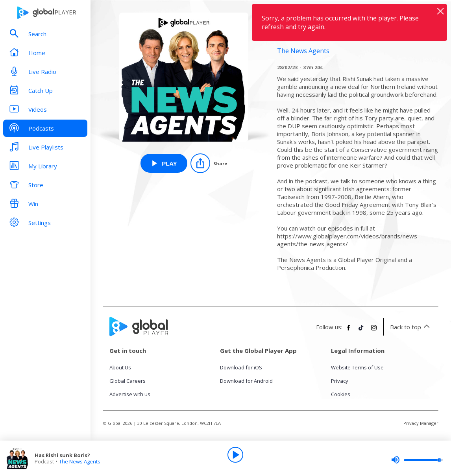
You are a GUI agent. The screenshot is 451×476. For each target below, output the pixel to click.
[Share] (209, 163)
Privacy (340, 381)
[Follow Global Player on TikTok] (361, 331)
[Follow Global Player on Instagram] (374, 331)
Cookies (341, 394)
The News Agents (80, 461)
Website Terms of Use (357, 367)
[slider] (417, 460)
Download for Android (246, 381)
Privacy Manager (421, 423)
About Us (120, 367)
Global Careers (128, 381)
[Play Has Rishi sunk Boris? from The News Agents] (164, 163)
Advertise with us (130, 394)
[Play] (235, 455)
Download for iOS (241, 367)
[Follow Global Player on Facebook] (349, 331)
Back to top (411, 327)
